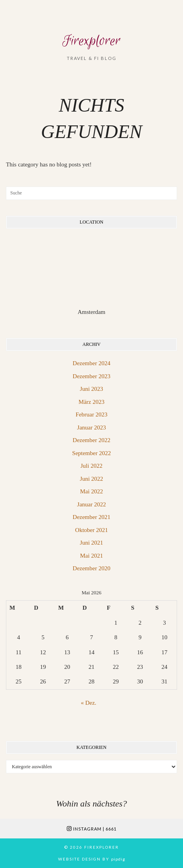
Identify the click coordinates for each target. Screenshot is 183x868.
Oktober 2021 (91, 530)
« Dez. (88, 703)
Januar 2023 (91, 427)
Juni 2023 (91, 389)
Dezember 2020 (91, 568)
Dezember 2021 (91, 517)
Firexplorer (91, 41)
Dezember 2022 (91, 440)
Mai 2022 (92, 491)
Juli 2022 (91, 466)
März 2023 (91, 402)
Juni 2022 (91, 479)
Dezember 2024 (91, 363)
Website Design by (92, 859)
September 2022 (92, 453)
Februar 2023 (91, 414)
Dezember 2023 (91, 376)
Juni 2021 (91, 543)
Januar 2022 (91, 504)
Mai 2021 (92, 556)
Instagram (92, 829)
